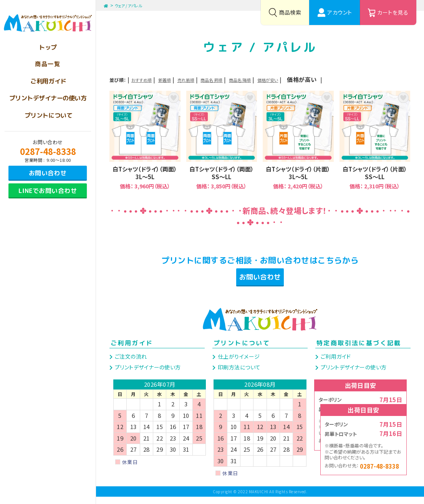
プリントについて (242, 350)
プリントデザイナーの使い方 (147, 374)
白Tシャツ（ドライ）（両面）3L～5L (145, 140)
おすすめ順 (148, 79)
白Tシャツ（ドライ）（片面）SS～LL (375, 140)
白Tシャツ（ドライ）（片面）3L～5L (298, 140)
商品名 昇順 (253, 79)
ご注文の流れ (130, 364)
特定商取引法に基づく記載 (359, 350)
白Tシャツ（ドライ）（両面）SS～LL (222, 140)
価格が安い (336, 79)
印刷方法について (238, 374)
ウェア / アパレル (134, 5)
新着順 (182, 79)
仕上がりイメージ (238, 364)
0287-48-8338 (48, 151)
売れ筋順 (214, 79)
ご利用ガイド (132, 350)
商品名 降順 (294, 79)
